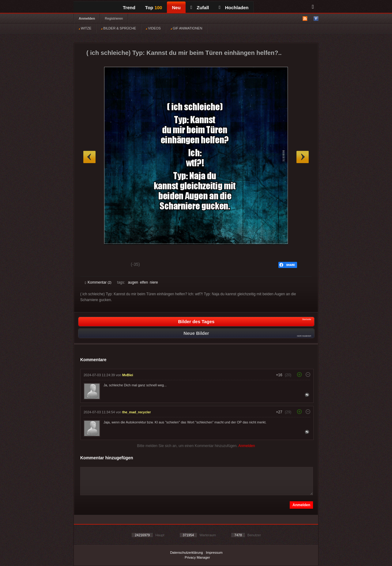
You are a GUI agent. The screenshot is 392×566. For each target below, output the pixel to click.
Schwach (115, 265)
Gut (92, 265)
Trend (129, 8)
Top (154, 8)
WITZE (85, 28)
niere (154, 282)
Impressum (214, 553)
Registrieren (114, 18)
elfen (144, 282)
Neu (176, 8)
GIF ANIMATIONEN (186, 28)
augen (133, 282)
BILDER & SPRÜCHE (119, 28)
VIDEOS (153, 28)
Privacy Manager (197, 557)
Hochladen (234, 8)
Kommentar (98, 282)
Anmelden (87, 18)
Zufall (200, 8)
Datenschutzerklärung (186, 553)
